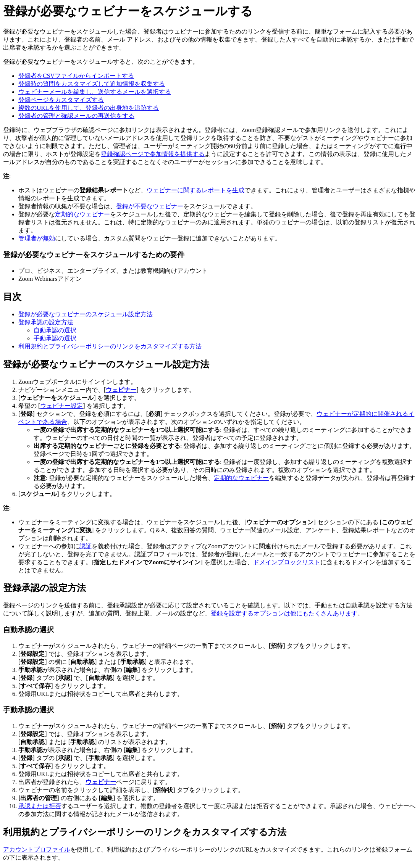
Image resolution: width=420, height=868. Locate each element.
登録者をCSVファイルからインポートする (76, 76)
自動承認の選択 (55, 330)
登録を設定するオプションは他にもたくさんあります (284, 613)
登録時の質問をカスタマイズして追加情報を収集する (92, 84)
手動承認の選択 (55, 338)
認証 (86, 546)
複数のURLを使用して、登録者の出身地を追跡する (89, 108)
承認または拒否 (40, 806)
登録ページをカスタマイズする (61, 100)
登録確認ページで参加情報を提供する (153, 154)
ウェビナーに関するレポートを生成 (195, 190)
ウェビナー (121, 390)
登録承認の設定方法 (46, 322)
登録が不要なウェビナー (150, 206)
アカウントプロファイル (37, 849)
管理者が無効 (37, 238)
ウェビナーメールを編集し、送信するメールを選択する (95, 92)
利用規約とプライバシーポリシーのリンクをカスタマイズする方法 (110, 346)
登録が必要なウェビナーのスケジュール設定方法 (86, 314)
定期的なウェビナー (82, 214)
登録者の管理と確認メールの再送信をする (76, 116)
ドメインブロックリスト (287, 562)
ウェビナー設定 (61, 406)
